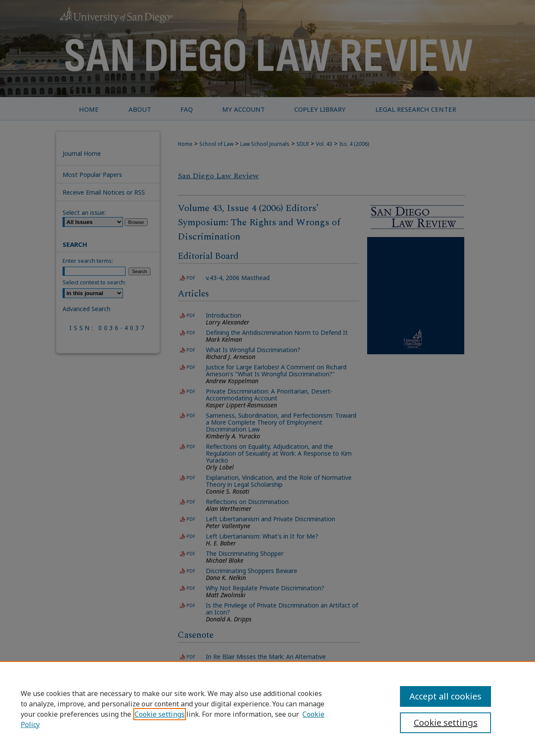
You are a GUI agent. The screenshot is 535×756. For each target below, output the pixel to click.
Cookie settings (160, 714)
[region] (267, 709)
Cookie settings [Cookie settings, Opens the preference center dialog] (446, 723)
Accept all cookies (445, 696)
